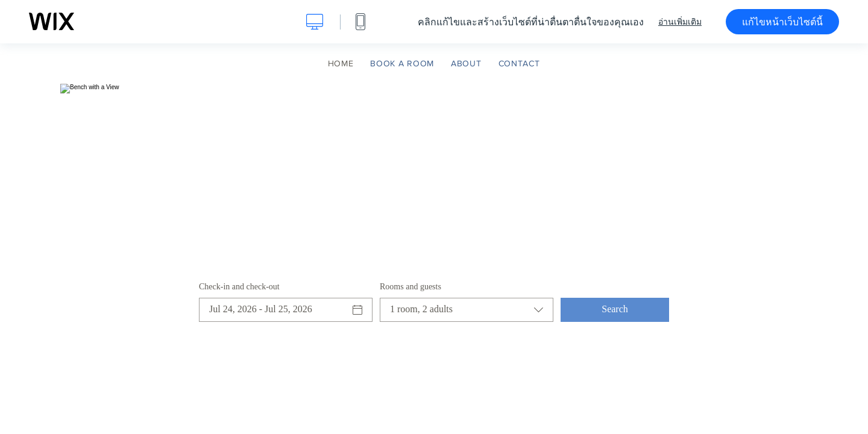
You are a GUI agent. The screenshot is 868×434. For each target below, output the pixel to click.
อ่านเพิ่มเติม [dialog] (680, 22)
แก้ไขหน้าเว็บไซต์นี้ (782, 22)
